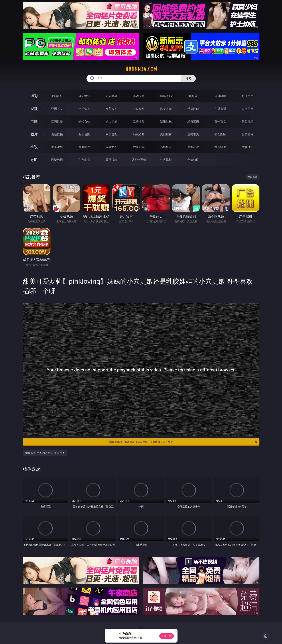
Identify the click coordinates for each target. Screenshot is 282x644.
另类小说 (193, 147)
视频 (34, 109)
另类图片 (248, 134)
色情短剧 (193, 160)
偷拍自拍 (84, 121)
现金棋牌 (220, 96)
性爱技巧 (248, 147)
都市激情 (57, 147)
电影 (34, 121)
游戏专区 (139, 96)
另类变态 (248, 121)
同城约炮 (57, 160)
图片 (34, 134)
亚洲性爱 (57, 121)
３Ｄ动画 (139, 109)
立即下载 (167, 636)
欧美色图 (111, 134)
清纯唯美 (193, 134)
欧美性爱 (139, 121)
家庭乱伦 (84, 147)
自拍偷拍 (84, 109)
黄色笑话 (220, 147)
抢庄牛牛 (248, 96)
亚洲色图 (84, 134)
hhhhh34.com (141, 69)
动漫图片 (139, 134)
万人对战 (111, 96)
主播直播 (220, 109)
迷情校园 (166, 147)
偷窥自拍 (57, 134)
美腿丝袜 (166, 134)
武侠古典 (139, 147)
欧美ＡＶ (111, 109)
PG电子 (57, 96)
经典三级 (193, 121)
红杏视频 (166, 160)
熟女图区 (220, 134)
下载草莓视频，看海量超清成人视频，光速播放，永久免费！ (182, 442)
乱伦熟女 (220, 121)
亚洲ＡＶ (57, 109)
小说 (34, 147)
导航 (34, 160)
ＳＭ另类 (248, 109)
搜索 (188, 78)
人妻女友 (111, 147)
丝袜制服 (193, 109)
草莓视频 (111, 160)
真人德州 (84, 96)
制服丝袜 (166, 121)
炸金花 (193, 96)
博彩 (34, 96)
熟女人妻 (166, 109)
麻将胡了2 (166, 96)
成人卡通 (111, 121)
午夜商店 (84, 160)
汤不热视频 (139, 160)
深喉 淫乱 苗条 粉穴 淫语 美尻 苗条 (45, 453)
